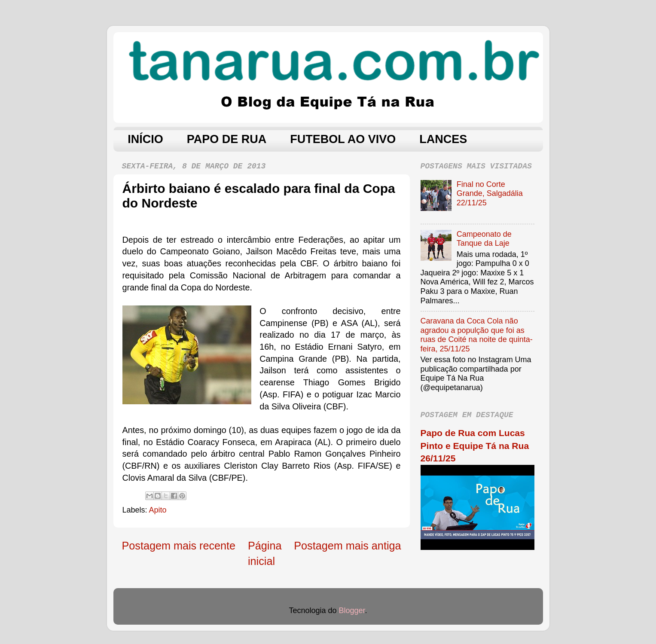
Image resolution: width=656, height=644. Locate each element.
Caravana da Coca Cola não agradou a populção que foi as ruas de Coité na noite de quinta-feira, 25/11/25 (477, 335)
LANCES (443, 139)
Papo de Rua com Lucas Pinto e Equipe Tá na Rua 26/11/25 (475, 446)
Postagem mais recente (179, 546)
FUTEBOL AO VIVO (343, 139)
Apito (158, 510)
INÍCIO (145, 139)
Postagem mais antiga (347, 546)
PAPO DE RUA (227, 139)
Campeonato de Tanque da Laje (484, 239)
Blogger (352, 610)
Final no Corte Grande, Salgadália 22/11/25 (490, 194)
